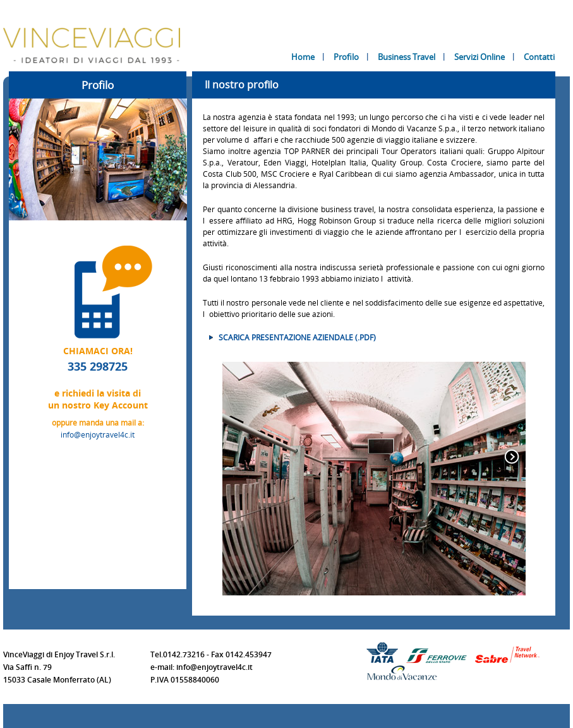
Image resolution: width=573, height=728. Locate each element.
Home (303, 57)
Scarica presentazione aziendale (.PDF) (297, 337)
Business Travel (407, 57)
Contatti (539, 57)
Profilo (346, 57)
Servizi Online (480, 57)
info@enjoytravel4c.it (98, 434)
